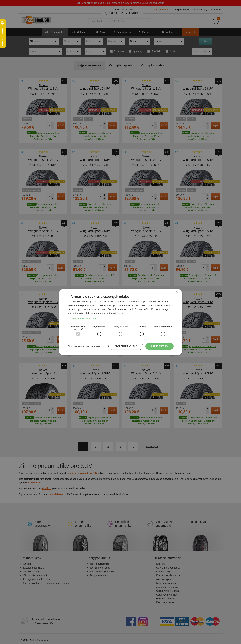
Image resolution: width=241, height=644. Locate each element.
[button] (120, 319)
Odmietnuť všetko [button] (126, 346)
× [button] (177, 292)
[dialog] (120, 322)
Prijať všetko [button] (159, 346)
